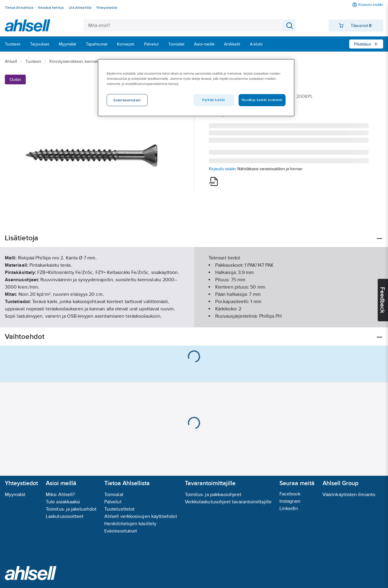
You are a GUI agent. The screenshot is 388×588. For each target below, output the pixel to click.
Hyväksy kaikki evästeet (262, 100)
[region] (196, 88)
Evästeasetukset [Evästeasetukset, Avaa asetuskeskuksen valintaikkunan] (127, 100)
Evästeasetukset (121, 531)
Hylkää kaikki (214, 100)
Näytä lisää (194, 318)
